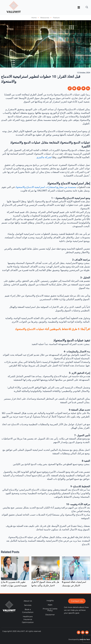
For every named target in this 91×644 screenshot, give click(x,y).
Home (36, 18)
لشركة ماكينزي (44, 157)
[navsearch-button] (87, 6)
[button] (79, 7)
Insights (50, 601)
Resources (46, 18)
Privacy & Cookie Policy (50, 610)
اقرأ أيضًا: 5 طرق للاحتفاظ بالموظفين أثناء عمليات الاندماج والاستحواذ (53, 329)
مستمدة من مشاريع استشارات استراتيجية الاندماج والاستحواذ (46, 187)
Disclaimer (50, 615)
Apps (50, 605)
